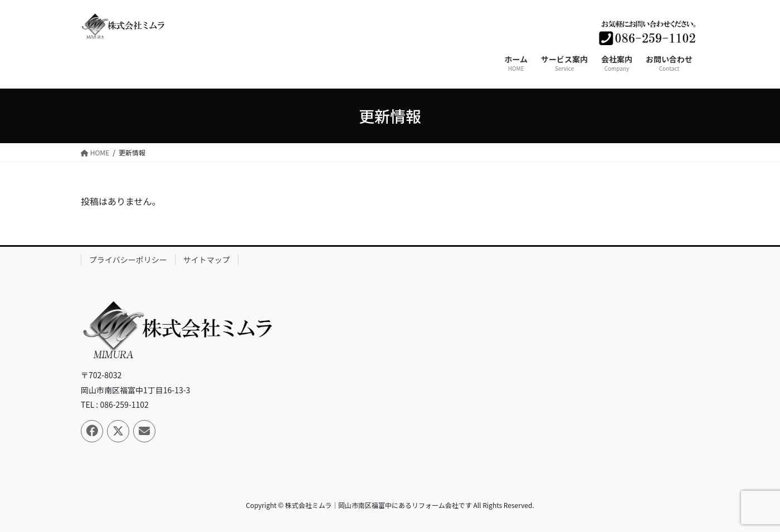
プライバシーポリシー (128, 260)
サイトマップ (207, 260)
